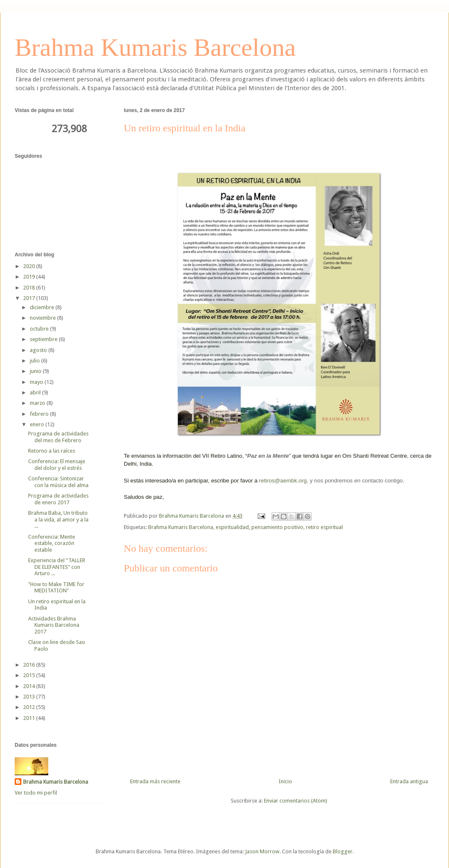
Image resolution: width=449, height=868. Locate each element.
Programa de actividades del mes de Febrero (58, 437)
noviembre (43, 318)
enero (38, 424)
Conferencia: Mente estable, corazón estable (52, 543)
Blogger (343, 851)
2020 (30, 266)
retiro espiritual (324, 527)
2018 (30, 288)
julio (35, 361)
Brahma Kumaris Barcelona (155, 47)
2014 (30, 686)
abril (36, 392)
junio (36, 371)
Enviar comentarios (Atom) (296, 801)
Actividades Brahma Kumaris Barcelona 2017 (54, 625)
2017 (30, 298)
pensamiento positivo (277, 527)
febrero (40, 414)
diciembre (43, 307)
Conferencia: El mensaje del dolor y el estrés (57, 465)
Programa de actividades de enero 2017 (58, 499)
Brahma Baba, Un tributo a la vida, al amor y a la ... (58, 519)
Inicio (285, 781)
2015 (30, 675)
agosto (39, 350)
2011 (30, 718)
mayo (37, 382)
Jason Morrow (262, 851)
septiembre (44, 339)
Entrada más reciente (155, 781)
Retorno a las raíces (52, 451)
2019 (30, 277)
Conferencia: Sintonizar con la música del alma (58, 482)
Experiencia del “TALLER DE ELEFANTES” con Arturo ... (57, 567)
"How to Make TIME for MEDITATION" (56, 588)
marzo (38, 403)
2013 (30, 697)
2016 (30, 665)
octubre (40, 329)
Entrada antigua (409, 781)
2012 (30, 707)
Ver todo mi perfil (36, 793)
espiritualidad (232, 527)
